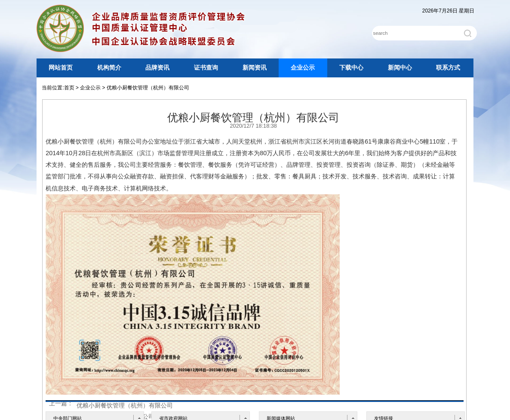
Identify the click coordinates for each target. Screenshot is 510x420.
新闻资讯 (255, 68)
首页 (69, 88)
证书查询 (206, 68)
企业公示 (303, 68)
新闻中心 (400, 68)
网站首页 (61, 68)
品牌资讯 (157, 68)
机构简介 (109, 68)
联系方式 (448, 68)
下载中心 (351, 68)
